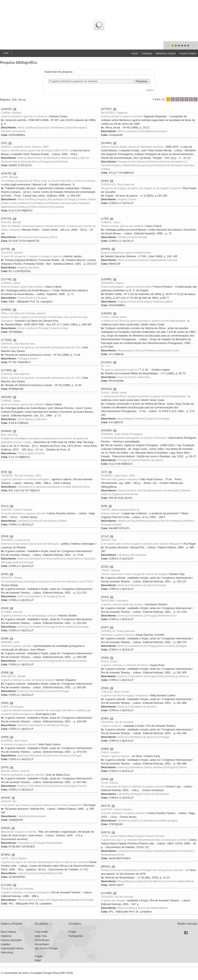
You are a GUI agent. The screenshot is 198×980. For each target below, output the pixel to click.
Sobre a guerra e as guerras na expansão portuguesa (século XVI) (41, 347)
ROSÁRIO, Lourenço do (15, 540)
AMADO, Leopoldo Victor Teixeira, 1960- (25, 147)
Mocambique (139, 555)
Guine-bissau (40, 237)
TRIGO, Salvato (111, 570)
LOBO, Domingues (12, 707)
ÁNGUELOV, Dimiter (13, 676)
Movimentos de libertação (43, 158)
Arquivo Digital (188, 53)
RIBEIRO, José (10, 642)
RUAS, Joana (109, 661)
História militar (69, 158)
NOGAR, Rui (109, 540)
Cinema (82, 661)
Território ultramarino (13, 131)
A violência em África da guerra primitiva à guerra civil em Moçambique (143, 321)
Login (6, 53)
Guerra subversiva (139, 377)
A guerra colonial (111, 726)
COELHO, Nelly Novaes (115, 692)
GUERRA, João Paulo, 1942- (118, 476)
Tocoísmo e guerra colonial (117, 635)
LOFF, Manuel (9, 177)
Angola (41, 199)
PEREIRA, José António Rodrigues (122, 434)
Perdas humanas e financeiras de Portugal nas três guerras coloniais (142, 870)
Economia (31, 873)
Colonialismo (57, 127)
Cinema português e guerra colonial (22, 775)
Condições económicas (131, 851)
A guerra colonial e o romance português (25, 479)
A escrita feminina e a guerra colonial (23, 513)
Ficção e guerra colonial (115, 756)
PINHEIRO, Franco (113, 283)
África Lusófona (27, 127)
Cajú (20, 873)
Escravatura (57, 207)
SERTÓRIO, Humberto (115, 601)
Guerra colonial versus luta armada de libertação (30, 544)
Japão (30, 453)
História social (126, 521)
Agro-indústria (156, 851)
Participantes (76, 936)
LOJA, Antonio (110, 783)
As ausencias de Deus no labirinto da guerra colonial (132, 786)
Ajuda (150, 90)
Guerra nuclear (59, 328)
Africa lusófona (54, 559)
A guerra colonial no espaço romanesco (125, 695)
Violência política (163, 302)
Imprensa (51, 755)
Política (105, 169)
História (24, 162)
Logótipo (6, 944)
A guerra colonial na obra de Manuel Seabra (27, 680)
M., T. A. (106, 366)
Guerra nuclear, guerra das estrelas (122, 226)
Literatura (161, 131)
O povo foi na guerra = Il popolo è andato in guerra (31, 256)
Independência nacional (136, 165)
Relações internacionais (62, 203)
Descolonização (76, 127)
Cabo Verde (41, 932)
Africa (86, 487)
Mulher (63, 521)
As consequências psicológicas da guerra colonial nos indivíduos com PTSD (46, 581)
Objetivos (6, 936)
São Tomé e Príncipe (46, 948)
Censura (64, 755)
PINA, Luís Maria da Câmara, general (23, 313)
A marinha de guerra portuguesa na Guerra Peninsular (133, 438)
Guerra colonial (137, 490)
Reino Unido (10, 203)
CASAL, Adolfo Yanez (114, 317)
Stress (62, 596)
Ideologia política (11, 562)
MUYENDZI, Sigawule (114, 113)
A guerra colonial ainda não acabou (122, 604)
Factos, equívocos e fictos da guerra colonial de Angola (134, 574)
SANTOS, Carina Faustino (17, 510)
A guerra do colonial (113, 900)
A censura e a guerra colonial (18, 744)
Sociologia (163, 419)
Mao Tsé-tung (9, 435)
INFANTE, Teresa (11, 578)
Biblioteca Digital (166, 53)
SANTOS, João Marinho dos (18, 344)
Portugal (45, 162)
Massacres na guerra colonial (19, 832)
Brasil (38, 960)
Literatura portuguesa (48, 487)
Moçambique (55, 199)
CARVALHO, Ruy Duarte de (118, 184)
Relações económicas (180, 851)
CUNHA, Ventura (11, 113)
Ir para (157, 99)
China (21, 453)
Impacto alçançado (11, 940)
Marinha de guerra (152, 460)
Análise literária (72, 487)
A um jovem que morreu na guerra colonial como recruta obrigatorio (141, 544)
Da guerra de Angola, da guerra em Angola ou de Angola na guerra (141, 188)
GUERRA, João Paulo (14, 741)
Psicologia (145, 302)
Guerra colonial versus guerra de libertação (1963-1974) (34, 150)
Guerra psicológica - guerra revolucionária (126, 287)
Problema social (154, 350)
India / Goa (41, 936)
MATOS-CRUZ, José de (15, 771)
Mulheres (142, 521)
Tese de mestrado (171, 521)
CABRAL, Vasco (111, 222)
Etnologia (83, 627)
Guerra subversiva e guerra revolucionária (126, 253)
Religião (182, 646)
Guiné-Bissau (60, 162)
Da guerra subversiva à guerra (119, 370)
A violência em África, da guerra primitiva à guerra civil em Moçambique (144, 396)
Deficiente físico (167, 616)
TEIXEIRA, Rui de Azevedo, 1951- (21, 476)
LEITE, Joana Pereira (14, 858)
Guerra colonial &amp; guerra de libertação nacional (132, 147)
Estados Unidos (87, 199)
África (35, 162)
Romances (24, 237)
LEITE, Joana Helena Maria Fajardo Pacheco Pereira (133, 836)
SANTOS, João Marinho (15, 374)
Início (135, 53)
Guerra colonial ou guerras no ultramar (24, 116)
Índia (121, 855)
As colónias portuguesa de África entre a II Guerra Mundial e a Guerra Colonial (48, 181)
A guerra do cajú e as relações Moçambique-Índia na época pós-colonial (44, 862)
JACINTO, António (12, 253)
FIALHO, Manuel (11, 222)
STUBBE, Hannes (12, 612)
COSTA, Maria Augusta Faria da (120, 510)
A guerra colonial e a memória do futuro (125, 665)
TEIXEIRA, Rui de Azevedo (117, 722)
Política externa (38, 207)
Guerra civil (172, 350)
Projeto (72, 932)
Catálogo (147, 53)
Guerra (42, 127)
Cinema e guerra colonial (16, 646)
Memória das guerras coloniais (119, 479)
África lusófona (26, 199)
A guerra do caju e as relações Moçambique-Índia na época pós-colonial (144, 840)
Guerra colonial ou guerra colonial (121, 116)
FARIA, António (110, 752)
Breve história (8, 932)
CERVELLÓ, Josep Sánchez (118, 631)
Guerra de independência (179, 881)
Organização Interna (12, 948)
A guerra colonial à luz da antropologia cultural (29, 616)
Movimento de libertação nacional (173, 165)
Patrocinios (7, 953)
